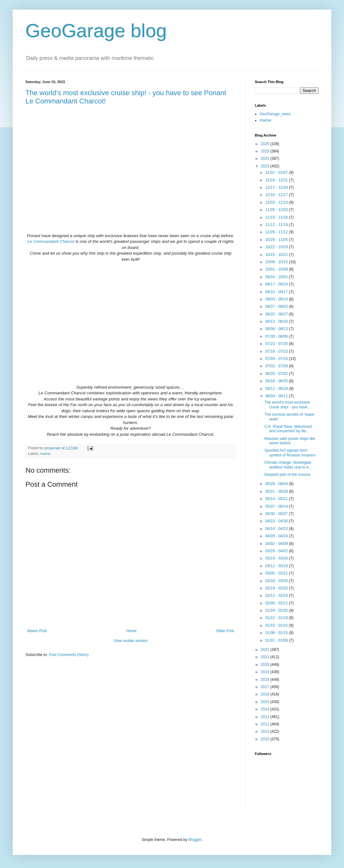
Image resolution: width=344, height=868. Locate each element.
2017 (266, 687)
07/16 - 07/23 (277, 351)
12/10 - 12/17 (277, 195)
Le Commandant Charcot (51, 241)
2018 (266, 680)
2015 (266, 702)
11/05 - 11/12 (277, 232)
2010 (266, 739)
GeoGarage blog (96, 31)
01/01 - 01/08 (277, 640)
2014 (266, 709)
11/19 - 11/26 (277, 217)
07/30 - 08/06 (277, 336)
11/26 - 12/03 (277, 210)
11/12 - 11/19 (277, 225)
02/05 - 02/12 (277, 603)
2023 (266, 166)
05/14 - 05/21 (277, 499)
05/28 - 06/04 (277, 484)
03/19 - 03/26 (277, 558)
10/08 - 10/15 (277, 262)
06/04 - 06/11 (277, 396)
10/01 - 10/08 (277, 269)
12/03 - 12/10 (277, 202)
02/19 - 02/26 (277, 588)
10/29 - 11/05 (277, 240)
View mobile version (131, 641)
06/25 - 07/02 (277, 374)
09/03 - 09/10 (277, 299)
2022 (266, 650)
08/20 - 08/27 (277, 314)
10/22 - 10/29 (277, 247)
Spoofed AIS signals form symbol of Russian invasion (290, 453)
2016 (266, 694)
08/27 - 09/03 (277, 307)
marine (45, 454)
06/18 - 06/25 (277, 381)
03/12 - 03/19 (277, 566)
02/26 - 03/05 (277, 581)
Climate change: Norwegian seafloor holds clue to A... (288, 465)
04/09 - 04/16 (277, 536)
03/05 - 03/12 (277, 573)
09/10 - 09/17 (277, 292)
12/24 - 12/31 (277, 180)
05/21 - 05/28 (277, 491)
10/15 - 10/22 (277, 255)
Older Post (225, 631)
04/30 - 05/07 (277, 514)
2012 (266, 724)
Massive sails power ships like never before (290, 441)
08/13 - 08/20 (277, 321)
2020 (266, 665)
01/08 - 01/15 (277, 633)
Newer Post (37, 631)
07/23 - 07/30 (277, 344)
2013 (266, 717)
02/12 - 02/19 (277, 596)
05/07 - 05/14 (277, 506)
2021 (266, 657)
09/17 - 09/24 (277, 284)
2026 (266, 144)
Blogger (195, 840)
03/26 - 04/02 (277, 551)
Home (132, 631)
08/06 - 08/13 (277, 329)
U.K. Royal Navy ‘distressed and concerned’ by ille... (288, 429)
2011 (266, 731)
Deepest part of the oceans (287, 475)
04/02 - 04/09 (277, 544)
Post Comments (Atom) (69, 655)
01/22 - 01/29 (277, 618)
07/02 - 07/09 (277, 366)
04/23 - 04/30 (277, 521)
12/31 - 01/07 (277, 173)
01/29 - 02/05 (277, 610)
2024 (266, 159)
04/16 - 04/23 (277, 529)
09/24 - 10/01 (277, 277)
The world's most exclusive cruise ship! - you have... (287, 405)
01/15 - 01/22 (277, 625)
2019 (266, 672)
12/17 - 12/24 (277, 187)
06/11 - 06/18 (277, 389)
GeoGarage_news (275, 114)
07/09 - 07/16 (277, 359)
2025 (266, 151)
